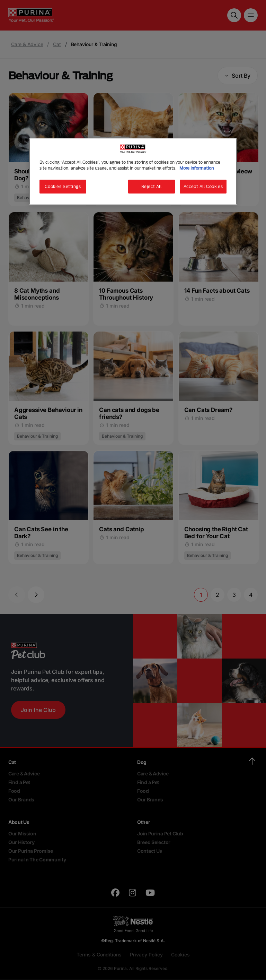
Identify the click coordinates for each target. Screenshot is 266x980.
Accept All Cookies (203, 186)
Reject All (152, 186)
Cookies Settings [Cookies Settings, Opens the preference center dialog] (63, 186)
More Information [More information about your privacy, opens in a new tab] (197, 168)
